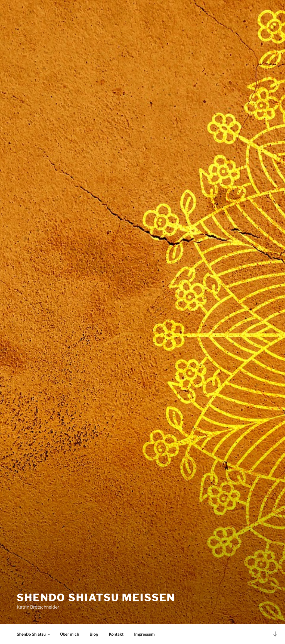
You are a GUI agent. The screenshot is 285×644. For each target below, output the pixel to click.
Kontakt (116, 634)
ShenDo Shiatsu (34, 634)
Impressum (144, 634)
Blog (94, 634)
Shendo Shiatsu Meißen (96, 597)
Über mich (70, 634)
